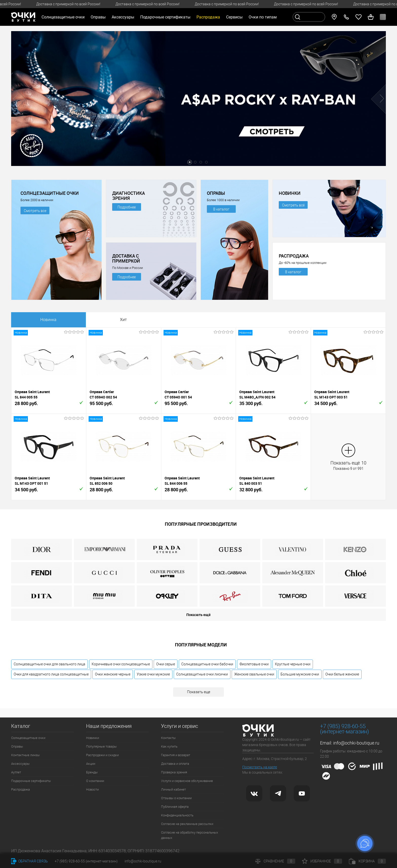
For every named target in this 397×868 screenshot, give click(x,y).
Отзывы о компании (176, 798)
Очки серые (166, 664)
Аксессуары (20, 764)
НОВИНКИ (290, 193)
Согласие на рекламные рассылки (187, 824)
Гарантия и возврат (176, 755)
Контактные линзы (25, 755)
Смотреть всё (293, 205)
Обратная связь (29, 861)
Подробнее (127, 207)
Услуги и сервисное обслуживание (187, 781)
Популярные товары (101, 746)
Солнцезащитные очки (28, 738)
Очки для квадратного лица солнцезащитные (51, 674)
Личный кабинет (173, 789)
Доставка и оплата (175, 764)
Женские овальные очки (254, 674)
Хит (123, 320)
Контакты (168, 738)
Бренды (92, 772)
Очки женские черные (113, 674)
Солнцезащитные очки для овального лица (49, 664)
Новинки (93, 738)
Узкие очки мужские (153, 674)
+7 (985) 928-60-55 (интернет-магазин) (86, 861)
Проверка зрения (174, 772)
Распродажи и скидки (102, 755)
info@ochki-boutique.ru (356, 743)
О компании (95, 781)
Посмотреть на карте (260, 767)
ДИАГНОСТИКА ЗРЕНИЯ (128, 196)
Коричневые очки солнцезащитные (121, 664)
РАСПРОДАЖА (294, 256)
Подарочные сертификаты (165, 17)
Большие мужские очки (300, 674)
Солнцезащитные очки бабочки (207, 664)
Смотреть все (35, 211)
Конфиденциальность (177, 815)
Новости (92, 789)
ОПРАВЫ (216, 193)
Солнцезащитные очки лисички (202, 674)
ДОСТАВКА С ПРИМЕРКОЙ (126, 258)
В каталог (221, 209)
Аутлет (16, 772)
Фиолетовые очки (254, 664)
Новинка (48, 320)
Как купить (169, 746)
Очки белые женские (342, 674)
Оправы (17, 746)
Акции (91, 764)
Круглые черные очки (293, 664)
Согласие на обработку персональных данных (190, 835)
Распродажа (21, 789)
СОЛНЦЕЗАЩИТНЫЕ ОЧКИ (50, 193)
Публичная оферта (175, 807)
